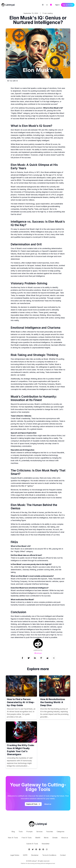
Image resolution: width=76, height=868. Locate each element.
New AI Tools (13, 838)
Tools (21, 832)
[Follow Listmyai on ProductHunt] (40, 849)
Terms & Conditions (49, 855)
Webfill (38, 838)
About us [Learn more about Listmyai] (48, 804)
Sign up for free (68, 5)
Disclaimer (35, 855)
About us (65, 838)
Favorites (50, 832)
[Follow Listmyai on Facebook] (36, 849)
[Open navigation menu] (47, 5)
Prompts (29, 832)
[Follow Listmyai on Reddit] (43, 849)
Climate (55, 838)
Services (39, 832)
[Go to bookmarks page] (51, 5)
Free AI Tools (27, 838)
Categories (61, 832)
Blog (13, 832)
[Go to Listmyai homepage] (38, 824)
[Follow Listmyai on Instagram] (47, 849)
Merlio (46, 838)
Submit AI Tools (32, 844)
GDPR (25, 855)
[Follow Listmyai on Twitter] (33, 849)
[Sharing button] (54, 658)
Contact (63, 855)
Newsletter (46, 844)
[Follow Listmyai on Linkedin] (29, 849)
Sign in (57, 5)
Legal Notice (15, 855)
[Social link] (22, 658)
